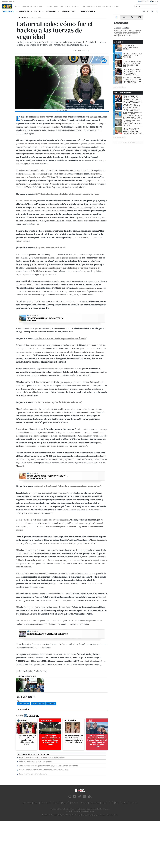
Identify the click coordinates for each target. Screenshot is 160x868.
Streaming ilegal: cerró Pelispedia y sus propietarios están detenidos (68, 486)
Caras (37, 803)
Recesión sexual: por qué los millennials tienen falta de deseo (42, 757)
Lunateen (124, 803)
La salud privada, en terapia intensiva (33, 774)
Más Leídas (118, 42)
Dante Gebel (51, 11)
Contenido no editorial (128, 6)
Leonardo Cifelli (68, 11)
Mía (116, 803)
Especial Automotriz (107, 6)
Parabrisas (84, 803)
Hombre (65, 803)
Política (19, 6)
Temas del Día (8, 11)
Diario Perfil (28, 803)
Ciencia (63, 6)
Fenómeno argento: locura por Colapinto (48, 634)
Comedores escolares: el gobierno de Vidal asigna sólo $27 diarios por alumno (48, 766)
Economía (37, 6)
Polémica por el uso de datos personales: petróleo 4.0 (61, 338)
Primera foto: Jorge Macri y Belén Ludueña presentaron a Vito (47, 477)
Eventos (80, 6)
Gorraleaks (51, 704)
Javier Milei (24, 11)
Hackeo (42, 704)
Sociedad (28, 6)
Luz (111, 803)
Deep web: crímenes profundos (50, 248)
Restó (88, 6)
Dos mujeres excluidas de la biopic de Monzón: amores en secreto (44, 770)
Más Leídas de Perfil (123, 93)
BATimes (134, 803)
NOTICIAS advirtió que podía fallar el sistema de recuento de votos (67, 194)
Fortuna (56, 803)
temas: (19, 701)
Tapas (94, 6)
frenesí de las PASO (42, 117)
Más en (27, 716)
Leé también (34, 315)
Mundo (46, 6)
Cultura (55, 6)
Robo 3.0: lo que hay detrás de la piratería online (58, 402)
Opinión (71, 6)
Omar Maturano (88, 11)
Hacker (34, 704)
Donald (37, 11)
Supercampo (95, 803)
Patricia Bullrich (24, 704)
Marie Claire (46, 803)
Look (105, 803)
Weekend (74, 803)
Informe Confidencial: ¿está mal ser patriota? (36, 762)
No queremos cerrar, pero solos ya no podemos (45, 319)
